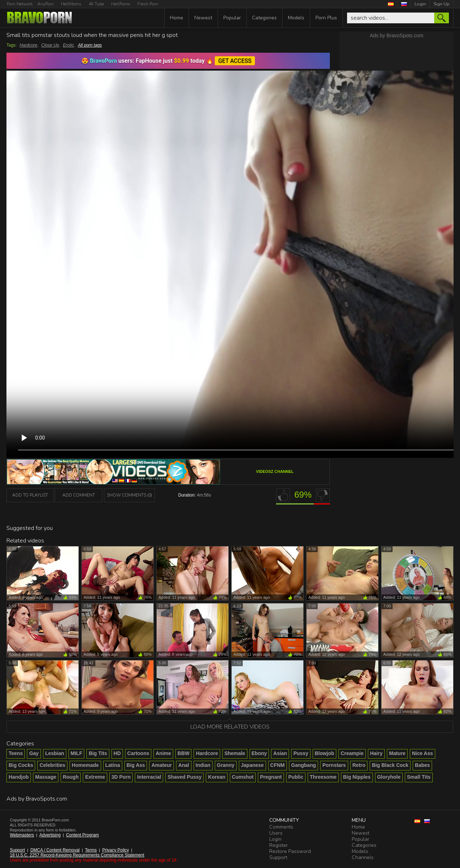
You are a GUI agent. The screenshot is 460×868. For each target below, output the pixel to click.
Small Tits (419, 777)
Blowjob (324, 753)
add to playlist (30, 495)
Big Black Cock (390, 765)
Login (420, 4)
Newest (203, 18)
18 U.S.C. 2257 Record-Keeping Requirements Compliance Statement (77, 855)
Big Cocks (21, 765)
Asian (280, 753)
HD (117, 753)
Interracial (149, 777)
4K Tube (96, 4)
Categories (264, 18)
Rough (71, 777)
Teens (16, 753)
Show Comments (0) (129, 495)
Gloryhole (389, 777)
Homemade (85, 765)
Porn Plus (326, 18)
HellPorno (121, 4)
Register (279, 845)
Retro (359, 765)
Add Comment (79, 495)
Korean (217, 777)
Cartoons (138, 753)
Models (296, 18)
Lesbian (55, 753)
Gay (34, 753)
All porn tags (90, 45)
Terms (91, 850)
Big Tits (98, 753)
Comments (281, 827)
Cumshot (243, 777)
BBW (183, 753)
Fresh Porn (148, 4)
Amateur (162, 765)
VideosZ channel (275, 471)
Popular (232, 18)
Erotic (69, 45)
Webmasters (22, 835)
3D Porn (121, 777)
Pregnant (271, 777)
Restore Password (290, 851)
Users (276, 833)
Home (177, 18)
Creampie (352, 753)
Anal (184, 765)
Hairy (376, 753)
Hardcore (29, 45)
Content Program (82, 835)
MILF (77, 753)
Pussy (301, 753)
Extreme (95, 777)
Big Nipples (357, 777)
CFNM (278, 765)
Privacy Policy (116, 850)
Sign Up (442, 4)
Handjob (19, 777)
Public (296, 777)
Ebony (259, 753)
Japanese (252, 765)
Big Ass (136, 765)
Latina (113, 765)
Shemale (235, 753)
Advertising (50, 835)
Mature (397, 753)
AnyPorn (46, 4)
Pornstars (334, 765)
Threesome (323, 777)
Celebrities (52, 765)
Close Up (50, 45)
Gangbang (303, 765)
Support (18, 850)
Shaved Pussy (184, 777)
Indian (203, 765)
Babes (422, 765)
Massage (46, 777)
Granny (226, 765)
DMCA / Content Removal (55, 850)
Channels (363, 857)
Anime (163, 753)
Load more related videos (230, 727)
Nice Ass (423, 753)
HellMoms (71, 4)
